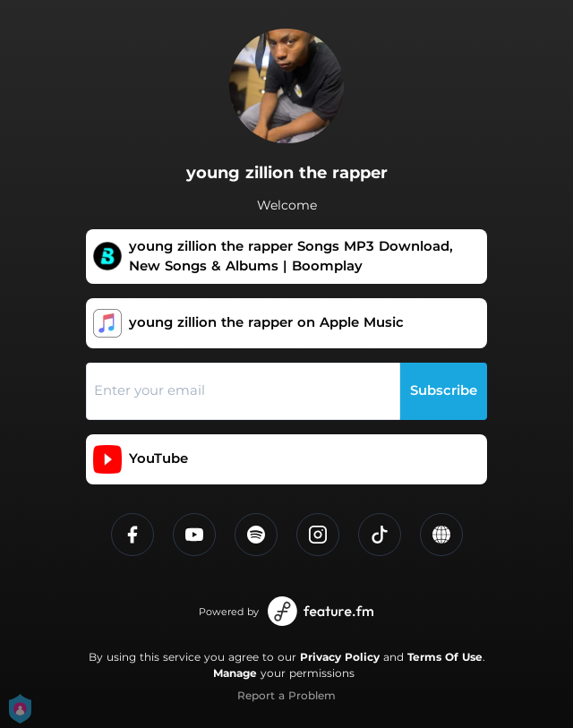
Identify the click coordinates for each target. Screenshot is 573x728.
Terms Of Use (445, 657)
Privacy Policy (340, 657)
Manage (235, 673)
